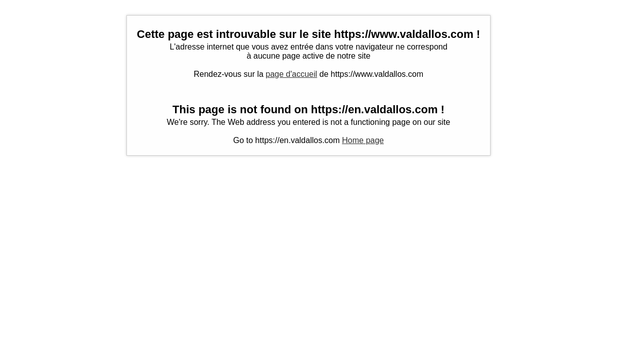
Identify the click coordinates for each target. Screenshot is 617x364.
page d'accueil (291, 74)
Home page (363, 140)
